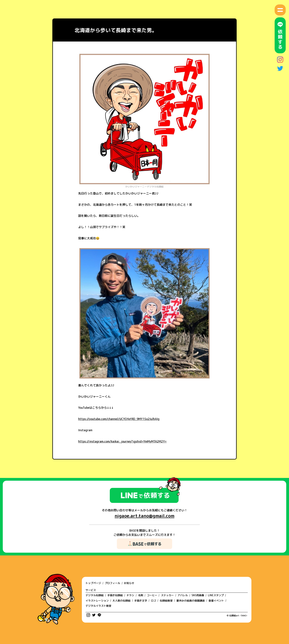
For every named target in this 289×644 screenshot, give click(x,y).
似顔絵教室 (166, 601)
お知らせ (129, 583)
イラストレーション (97, 601)
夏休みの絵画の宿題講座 (191, 601)
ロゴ (154, 601)
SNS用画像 (198, 595)
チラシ (130, 595)
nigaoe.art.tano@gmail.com (144, 516)
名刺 (141, 595)
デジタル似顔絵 (95, 595)
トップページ (93, 583)
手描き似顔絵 (115, 595)
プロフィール (112, 583)
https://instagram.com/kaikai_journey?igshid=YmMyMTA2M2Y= (122, 441)
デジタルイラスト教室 (98, 606)
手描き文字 (141, 601)
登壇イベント (216, 601)
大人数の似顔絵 (121, 601)
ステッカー (167, 595)
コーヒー (152, 595)
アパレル (183, 595)
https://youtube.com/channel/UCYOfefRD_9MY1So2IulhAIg (119, 419)
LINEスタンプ (216, 595)
